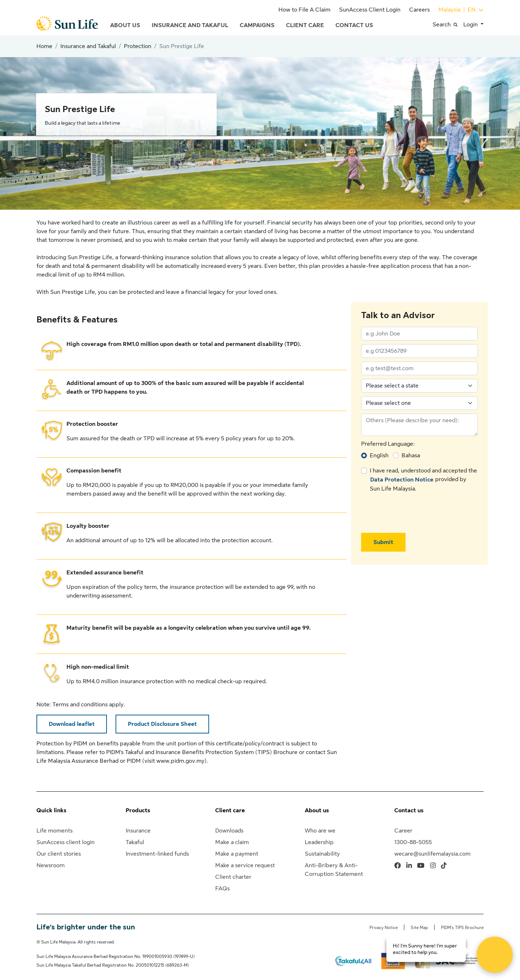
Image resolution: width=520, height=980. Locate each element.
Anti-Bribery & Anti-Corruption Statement (334, 870)
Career (403, 831)
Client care (230, 810)
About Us (125, 25)
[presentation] (416, 513)
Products (138, 810)
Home (44, 46)
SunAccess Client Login (370, 10)
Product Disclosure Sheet (162, 724)
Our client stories (59, 854)
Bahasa (411, 455)
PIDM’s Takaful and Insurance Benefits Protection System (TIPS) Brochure (202, 752)
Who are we (320, 831)
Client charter (233, 877)
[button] (448, 25)
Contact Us (354, 25)
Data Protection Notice (402, 480)
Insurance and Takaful (190, 25)
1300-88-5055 (413, 842)
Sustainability (322, 854)
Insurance (138, 831)
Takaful (135, 842)
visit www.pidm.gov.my (174, 761)
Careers (419, 10)
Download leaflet (72, 724)
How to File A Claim (304, 10)
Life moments (55, 831)
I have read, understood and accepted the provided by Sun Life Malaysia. (423, 480)
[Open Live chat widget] (495, 955)
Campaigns (257, 25)
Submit (383, 542)
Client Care (305, 25)
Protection (138, 46)
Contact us (409, 810)
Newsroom (51, 865)
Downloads (229, 831)
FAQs (222, 889)
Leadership (319, 842)
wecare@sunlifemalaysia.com (432, 854)
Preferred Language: (388, 444)
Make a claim (232, 842)
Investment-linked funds (157, 854)
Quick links (51, 810)
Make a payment (237, 854)
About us (317, 810)
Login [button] (471, 25)
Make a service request (245, 865)
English (379, 455)
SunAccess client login (66, 842)
